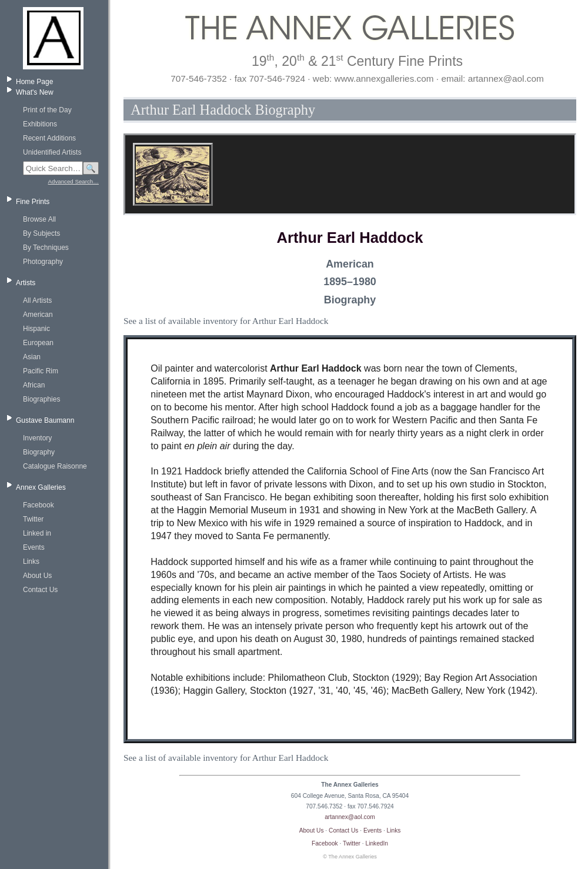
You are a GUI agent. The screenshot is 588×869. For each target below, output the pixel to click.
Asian (32, 357)
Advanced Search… (73, 181)
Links (31, 561)
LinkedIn (377, 843)
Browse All (39, 219)
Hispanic (36, 329)
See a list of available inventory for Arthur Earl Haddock (226, 321)
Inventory (37, 438)
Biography (39, 452)
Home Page (34, 82)
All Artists (37, 300)
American (38, 315)
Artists (26, 283)
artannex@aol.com (350, 817)
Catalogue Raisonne (55, 466)
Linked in (37, 533)
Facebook (39, 505)
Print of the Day (47, 110)
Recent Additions (49, 138)
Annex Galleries (41, 487)
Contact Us (40, 590)
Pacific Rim (41, 371)
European (38, 343)
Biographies (41, 399)
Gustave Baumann (45, 420)
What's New (35, 92)
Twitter (33, 519)
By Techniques (46, 248)
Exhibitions (40, 124)
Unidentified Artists (52, 152)
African (34, 385)
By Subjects (41, 233)
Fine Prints (33, 202)
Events (34, 547)
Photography (43, 262)
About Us (37, 576)
